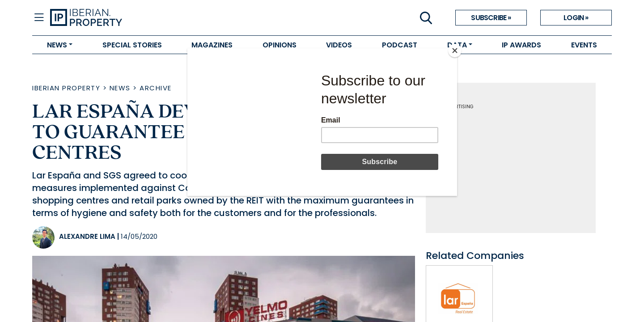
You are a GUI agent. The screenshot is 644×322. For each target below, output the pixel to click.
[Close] (455, 51)
